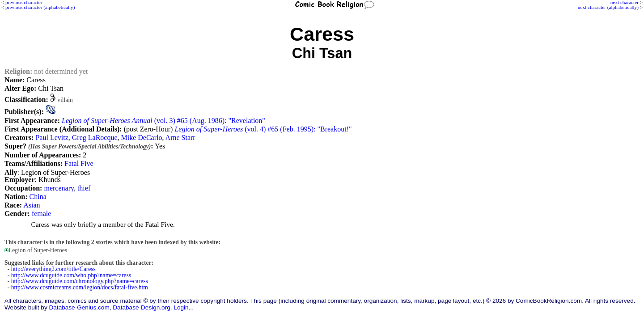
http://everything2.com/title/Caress (53, 269)
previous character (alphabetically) (40, 7)
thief (84, 188)
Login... (184, 307)
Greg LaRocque (95, 138)
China (38, 197)
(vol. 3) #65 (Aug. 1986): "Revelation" (163, 121)
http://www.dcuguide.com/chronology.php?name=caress (80, 281)
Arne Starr (180, 138)
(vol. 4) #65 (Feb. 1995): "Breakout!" (263, 129)
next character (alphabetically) (608, 7)
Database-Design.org (141, 307)
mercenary (59, 188)
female (42, 214)
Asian (32, 205)
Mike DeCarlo (142, 138)
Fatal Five (79, 163)
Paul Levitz (52, 138)
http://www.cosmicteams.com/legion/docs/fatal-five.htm (80, 287)
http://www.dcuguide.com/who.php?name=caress (71, 275)
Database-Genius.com (79, 307)
